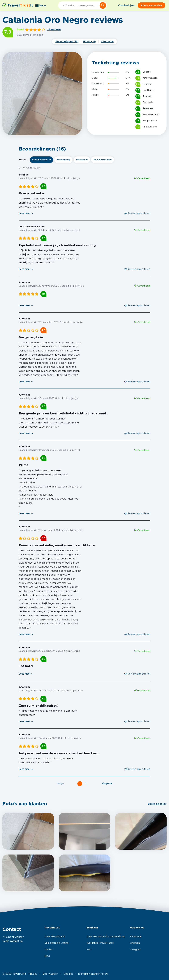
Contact (49, 950)
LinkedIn (135, 943)
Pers (89, 950)
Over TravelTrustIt (55, 937)
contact (14, 941)
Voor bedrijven (126, 5)
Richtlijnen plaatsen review (93, 974)
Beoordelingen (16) (67, 41)
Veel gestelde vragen (56, 943)
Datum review (40, 160)
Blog (47, 956)
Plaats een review (151, 5)
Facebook (136, 937)
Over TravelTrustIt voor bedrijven (106, 937)
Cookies (68, 974)
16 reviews (54, 30)
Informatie (107, 41)
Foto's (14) (90, 41)
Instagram (136, 950)
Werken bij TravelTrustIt (100, 943)
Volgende (107, 784)
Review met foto (103, 160)
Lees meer (25, 213)
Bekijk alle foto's (157, 804)
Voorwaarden (50, 974)
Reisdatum (82, 160)
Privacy (33, 974)
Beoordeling (63, 160)
